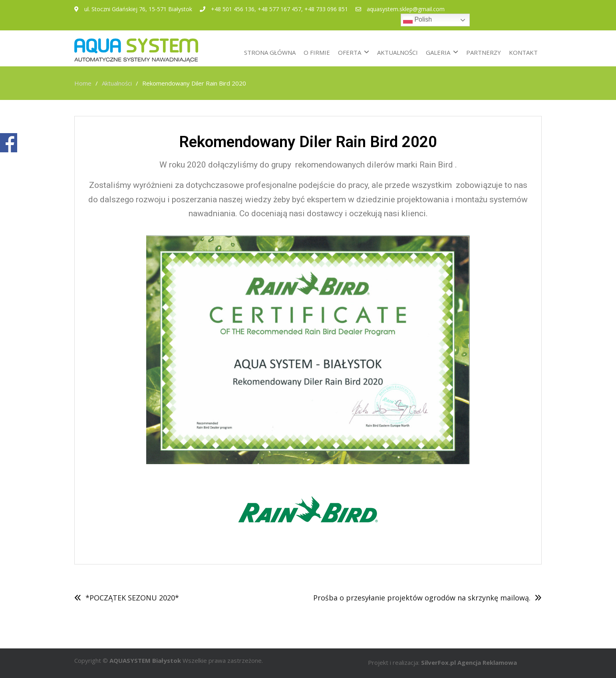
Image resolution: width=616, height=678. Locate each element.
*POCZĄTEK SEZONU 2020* (132, 598)
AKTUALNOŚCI (397, 52)
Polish (417, 20)
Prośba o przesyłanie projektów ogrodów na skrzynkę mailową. (422, 598)
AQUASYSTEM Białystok (145, 660)
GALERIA (438, 52)
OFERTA (350, 52)
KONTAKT (523, 52)
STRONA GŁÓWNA (270, 52)
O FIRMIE (317, 52)
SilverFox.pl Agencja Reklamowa (469, 662)
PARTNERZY (484, 52)
